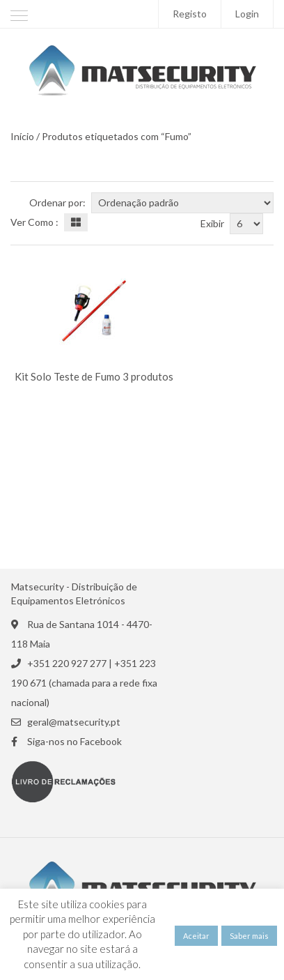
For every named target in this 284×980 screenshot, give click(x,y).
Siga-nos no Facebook (74, 742)
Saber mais (249, 936)
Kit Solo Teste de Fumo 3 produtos (94, 377)
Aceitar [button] (196, 936)
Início (22, 137)
